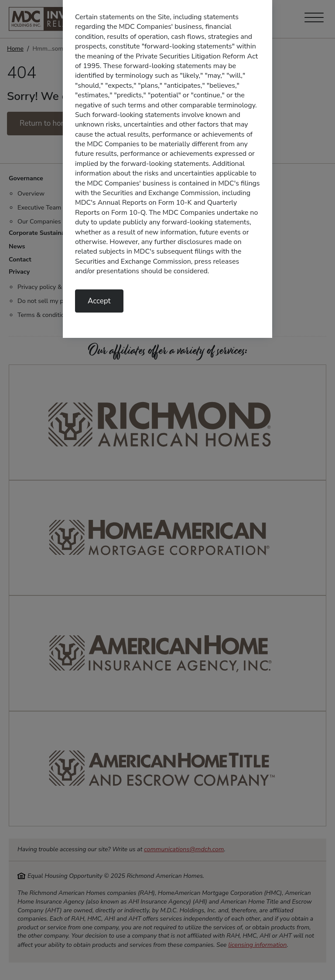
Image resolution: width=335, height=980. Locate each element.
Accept (99, 301)
